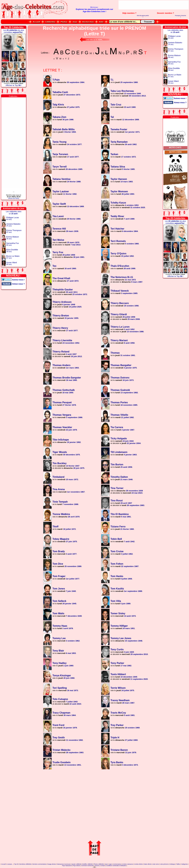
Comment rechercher (87, 866)
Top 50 (16, 864)
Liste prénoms (164, 864)
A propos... (10, 864)
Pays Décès (76, 866)
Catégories (184, 864)
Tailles (178, 864)
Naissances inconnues (64, 864)
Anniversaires (117, 864)
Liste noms (156, 864)
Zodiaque (172, 864)
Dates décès (148, 864)
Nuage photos (52, 864)
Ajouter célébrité (76, 864)
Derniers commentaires (39, 864)
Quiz (106, 864)
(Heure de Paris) (14, 198)
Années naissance (128, 864)
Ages (110, 864)
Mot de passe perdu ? (143, 16)
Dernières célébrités (25, 864)
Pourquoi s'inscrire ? (180, 16)
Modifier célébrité (87, 864)
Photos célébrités (99, 864)
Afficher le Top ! (14, 85)
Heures (97, 866)
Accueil (4, 864)
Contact (103, 866)
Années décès (138, 864)
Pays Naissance (67, 866)
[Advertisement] (154, 5)
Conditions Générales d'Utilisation (116, 866)
